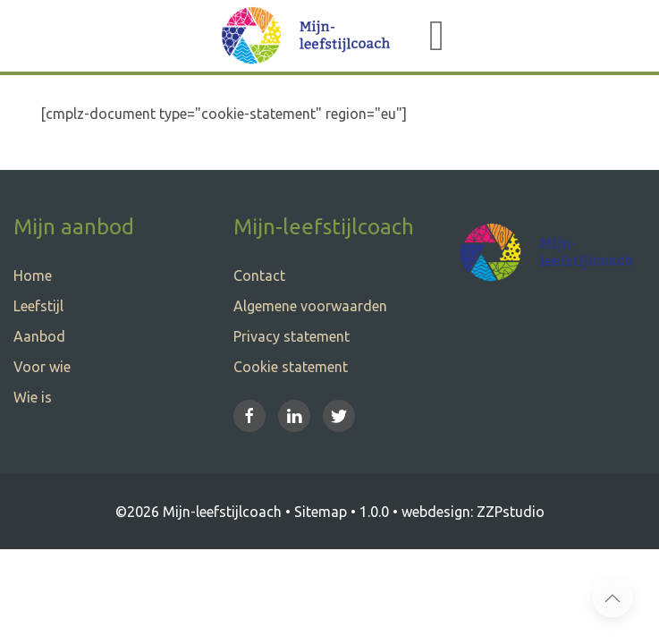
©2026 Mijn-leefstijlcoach (199, 512)
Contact (259, 275)
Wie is (33, 397)
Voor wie (42, 367)
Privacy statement (291, 336)
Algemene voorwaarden (310, 306)
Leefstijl (38, 306)
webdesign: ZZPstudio (473, 512)
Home (33, 275)
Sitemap (321, 512)
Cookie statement (291, 367)
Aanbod (39, 336)
